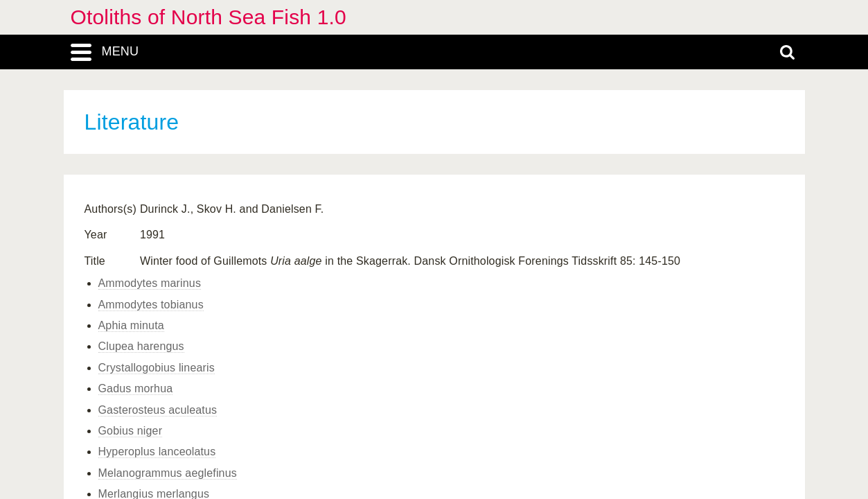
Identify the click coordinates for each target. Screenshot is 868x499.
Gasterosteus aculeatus (158, 410)
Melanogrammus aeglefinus (168, 473)
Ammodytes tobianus (151, 305)
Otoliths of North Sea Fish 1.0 (209, 17)
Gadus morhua (136, 388)
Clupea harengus (141, 346)
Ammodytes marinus (150, 283)
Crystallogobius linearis (157, 368)
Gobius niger (131, 431)
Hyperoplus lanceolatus (157, 452)
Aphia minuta (131, 325)
